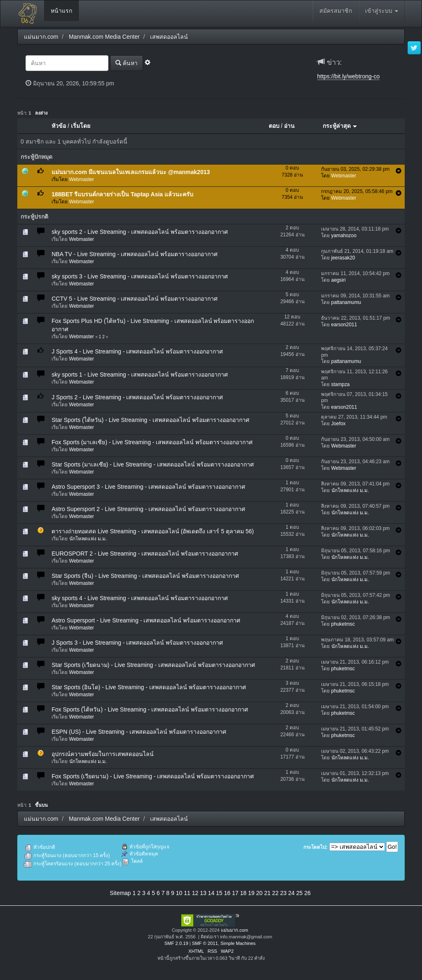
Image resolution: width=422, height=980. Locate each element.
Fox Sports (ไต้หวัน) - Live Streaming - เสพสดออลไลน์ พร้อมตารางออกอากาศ (150, 709)
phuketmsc (343, 624)
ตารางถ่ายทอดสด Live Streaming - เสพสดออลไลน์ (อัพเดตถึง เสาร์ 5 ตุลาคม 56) (153, 531)
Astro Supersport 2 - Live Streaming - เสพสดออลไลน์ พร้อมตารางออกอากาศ (148, 509)
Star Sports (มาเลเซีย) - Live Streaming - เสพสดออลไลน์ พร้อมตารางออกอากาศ (152, 464)
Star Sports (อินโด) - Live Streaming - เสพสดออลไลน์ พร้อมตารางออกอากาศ (149, 687)
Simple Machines (238, 943)
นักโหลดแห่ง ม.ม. (350, 490)
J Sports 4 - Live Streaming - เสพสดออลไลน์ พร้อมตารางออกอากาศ (137, 351)
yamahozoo (344, 236)
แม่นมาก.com (234, 930)
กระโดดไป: (315, 847)
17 (235, 893)
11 (187, 893)
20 (259, 893)
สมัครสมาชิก (336, 11)
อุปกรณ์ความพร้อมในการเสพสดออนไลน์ (103, 754)
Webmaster (82, 179)
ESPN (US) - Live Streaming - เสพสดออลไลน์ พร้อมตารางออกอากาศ (139, 732)
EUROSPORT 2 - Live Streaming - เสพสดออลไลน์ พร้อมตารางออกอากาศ (145, 554)
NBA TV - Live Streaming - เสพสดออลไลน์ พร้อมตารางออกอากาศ (135, 254)
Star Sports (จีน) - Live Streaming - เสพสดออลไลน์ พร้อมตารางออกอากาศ (145, 576)
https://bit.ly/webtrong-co (349, 76)
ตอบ (274, 126)
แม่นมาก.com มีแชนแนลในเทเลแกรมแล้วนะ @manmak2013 (131, 172)
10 (179, 893)
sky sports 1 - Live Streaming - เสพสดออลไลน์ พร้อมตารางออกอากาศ (140, 375)
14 (211, 893)
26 (307, 893)
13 (203, 893)
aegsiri (339, 280)
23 (284, 893)
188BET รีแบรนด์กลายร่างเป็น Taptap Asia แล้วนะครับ (122, 194)
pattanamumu (346, 302)
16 (227, 893)
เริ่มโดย (81, 126)
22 (275, 893)
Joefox (339, 424)
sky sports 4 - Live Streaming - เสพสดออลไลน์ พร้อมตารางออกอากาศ (140, 598)
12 (195, 893)
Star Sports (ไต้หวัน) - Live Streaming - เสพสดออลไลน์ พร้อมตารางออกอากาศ (150, 420)
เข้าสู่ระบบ (382, 11)
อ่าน (289, 126)
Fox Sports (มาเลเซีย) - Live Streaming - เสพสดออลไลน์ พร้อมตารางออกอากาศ (152, 442)
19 (251, 893)
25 (300, 893)
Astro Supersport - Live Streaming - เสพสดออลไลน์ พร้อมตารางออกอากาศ (146, 620)
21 (267, 893)
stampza (341, 384)
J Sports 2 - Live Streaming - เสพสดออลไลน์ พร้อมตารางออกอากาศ (137, 397)
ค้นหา (127, 63)
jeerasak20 (343, 258)
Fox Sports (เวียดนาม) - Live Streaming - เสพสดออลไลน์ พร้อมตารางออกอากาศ (153, 776)
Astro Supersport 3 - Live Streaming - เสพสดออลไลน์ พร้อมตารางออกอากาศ (148, 487)
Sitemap (120, 893)
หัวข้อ (59, 126)
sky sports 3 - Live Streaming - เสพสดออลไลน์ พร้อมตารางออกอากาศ (140, 276)
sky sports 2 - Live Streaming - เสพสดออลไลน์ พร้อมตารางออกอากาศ (140, 232)
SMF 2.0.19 (176, 943)
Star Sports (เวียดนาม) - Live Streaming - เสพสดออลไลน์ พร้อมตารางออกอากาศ (153, 665)
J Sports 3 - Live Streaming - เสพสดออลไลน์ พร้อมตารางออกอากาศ (137, 643)
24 (291, 893)
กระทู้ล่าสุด (340, 126)
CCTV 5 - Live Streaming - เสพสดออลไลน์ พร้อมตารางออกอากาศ (135, 299)
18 (243, 893)
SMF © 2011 (205, 943)
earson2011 (344, 325)
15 (219, 893)
